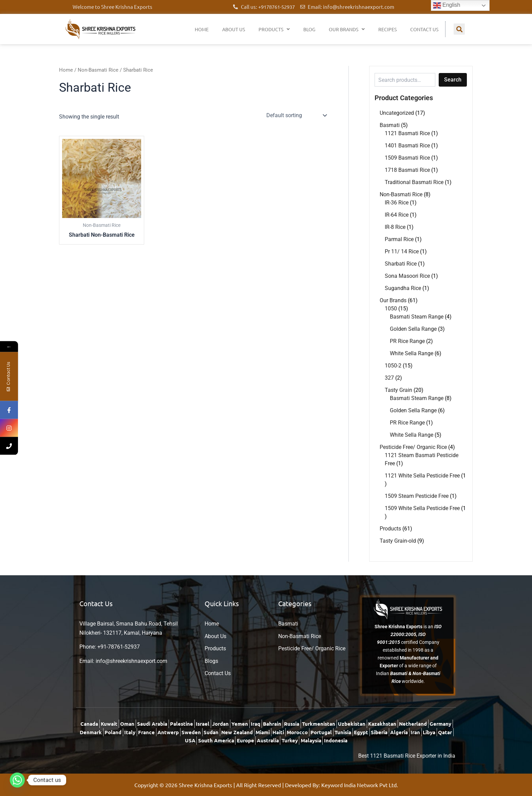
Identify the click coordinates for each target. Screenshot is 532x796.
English (447, 5)
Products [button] (274, 29)
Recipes (387, 29)
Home (202, 29)
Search (453, 80)
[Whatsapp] (17, 780)
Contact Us (424, 29)
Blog (309, 29)
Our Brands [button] (347, 29)
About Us (234, 29)
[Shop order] (296, 115)
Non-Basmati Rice (98, 70)
